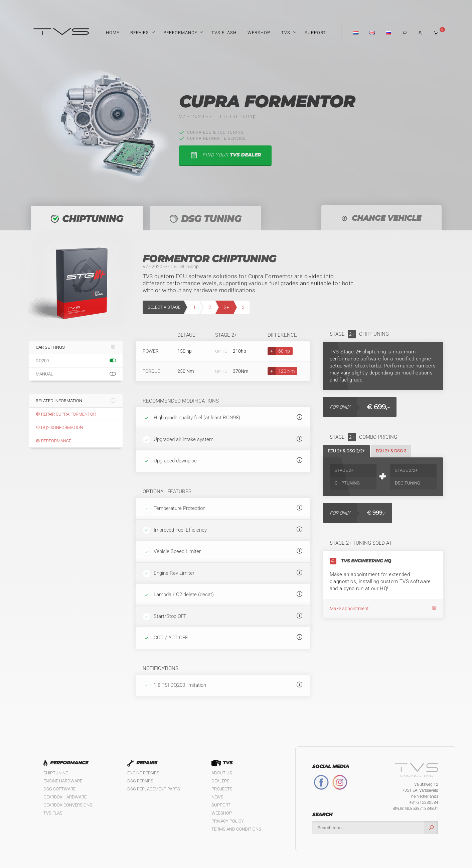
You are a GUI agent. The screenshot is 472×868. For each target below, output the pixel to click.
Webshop (259, 33)
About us (222, 773)
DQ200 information (59, 427)
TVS (286, 33)
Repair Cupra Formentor (66, 414)
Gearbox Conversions (68, 805)
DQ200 (76, 361)
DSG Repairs (140, 781)
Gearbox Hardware (65, 797)
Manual (76, 374)
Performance (180, 33)
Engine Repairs (143, 773)
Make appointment (383, 608)
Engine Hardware (63, 781)
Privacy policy (228, 821)
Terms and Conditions (236, 829)
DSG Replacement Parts (154, 789)
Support (315, 33)
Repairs (140, 33)
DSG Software (59, 789)
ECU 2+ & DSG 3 (391, 451)
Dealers (220, 781)
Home (113, 33)
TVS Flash (224, 33)
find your (225, 155)
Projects (222, 789)
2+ (226, 307)
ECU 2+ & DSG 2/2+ (346, 451)
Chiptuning (56, 773)
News (217, 797)
